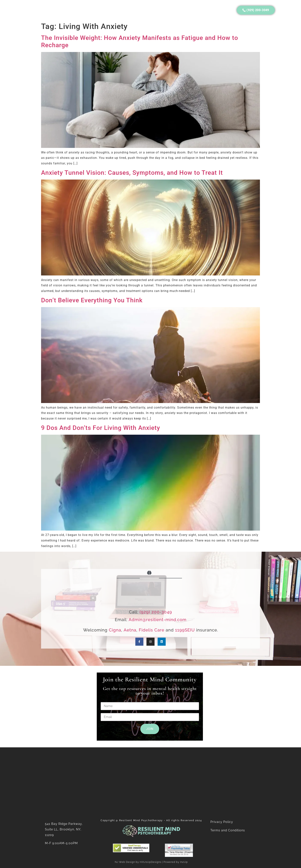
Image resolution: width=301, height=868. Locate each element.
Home (23, 10)
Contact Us (182, 10)
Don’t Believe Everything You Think (92, 300)
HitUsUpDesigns (150, 862)
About (41, 10)
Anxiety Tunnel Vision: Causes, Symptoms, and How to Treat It (132, 173)
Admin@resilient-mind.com (158, 620)
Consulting (135, 10)
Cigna (115, 630)
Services (60, 10)
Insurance (84, 10)
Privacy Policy (222, 822)
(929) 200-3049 (156, 612)
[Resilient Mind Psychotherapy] (150, 781)
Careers (159, 10)
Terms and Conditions (228, 830)
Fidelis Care (152, 630)
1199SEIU (185, 630)
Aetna (130, 630)
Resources (109, 10)
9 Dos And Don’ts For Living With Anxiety (101, 428)
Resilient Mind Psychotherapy (141, 820)
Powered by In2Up (176, 862)
